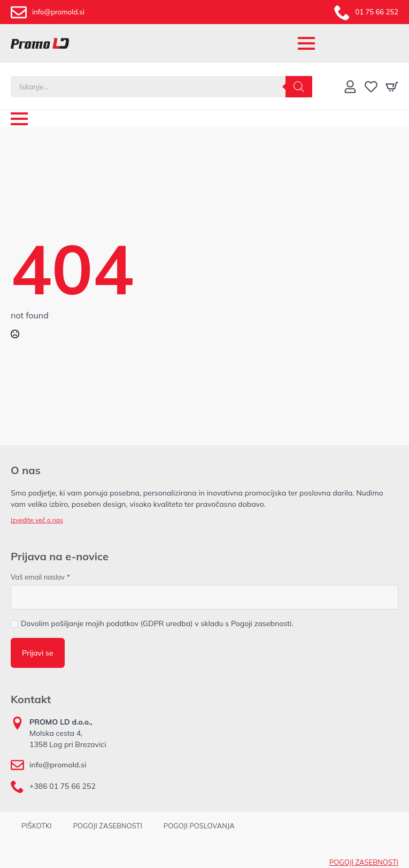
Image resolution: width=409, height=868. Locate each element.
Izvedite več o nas (37, 520)
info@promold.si (58, 765)
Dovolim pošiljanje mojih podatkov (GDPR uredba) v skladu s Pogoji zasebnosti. (157, 623)
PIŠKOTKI (37, 826)
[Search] (299, 87)
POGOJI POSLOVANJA (199, 826)
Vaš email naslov (40, 577)
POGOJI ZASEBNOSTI (108, 826)
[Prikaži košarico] (392, 87)
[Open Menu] (306, 43)
